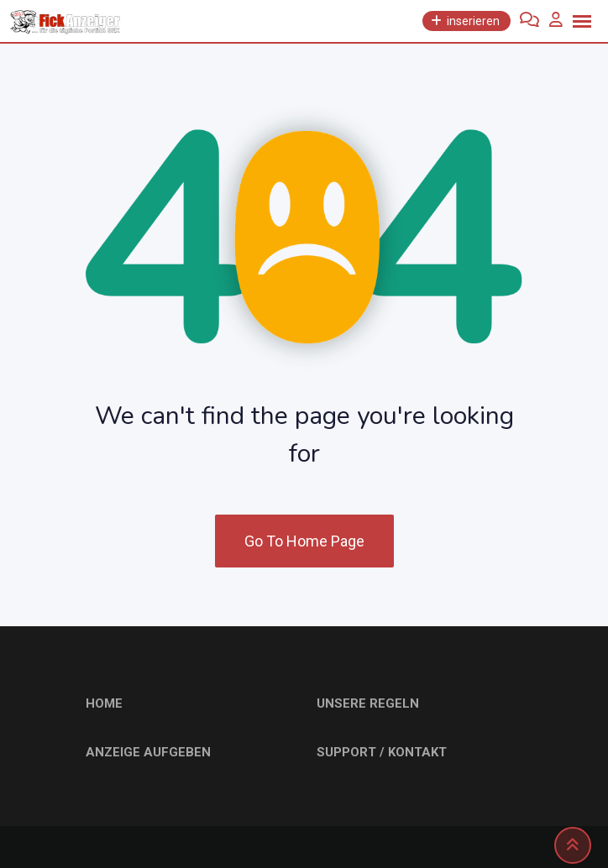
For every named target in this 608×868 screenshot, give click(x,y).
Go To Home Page (304, 541)
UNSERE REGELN (368, 703)
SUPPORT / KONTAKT (382, 752)
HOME (104, 703)
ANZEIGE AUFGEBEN (148, 752)
